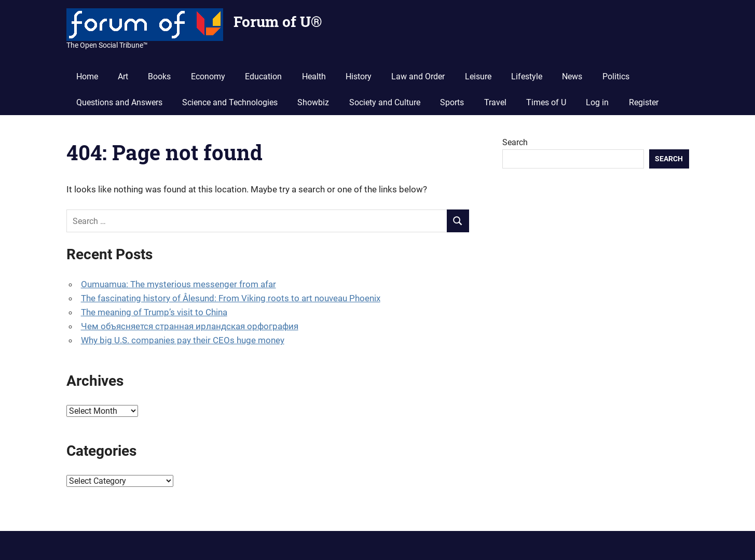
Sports (452, 102)
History (359, 76)
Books (159, 76)
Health (314, 76)
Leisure (478, 76)
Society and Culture (385, 102)
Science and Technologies (230, 102)
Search (515, 142)
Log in (597, 102)
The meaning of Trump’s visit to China (154, 312)
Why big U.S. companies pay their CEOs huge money (183, 340)
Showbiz (313, 102)
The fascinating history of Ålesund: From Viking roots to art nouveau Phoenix (231, 298)
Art (123, 76)
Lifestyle (527, 76)
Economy (208, 76)
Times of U (546, 102)
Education (263, 76)
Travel (495, 102)
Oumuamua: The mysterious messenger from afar (179, 284)
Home (87, 76)
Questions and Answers (119, 102)
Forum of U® (278, 22)
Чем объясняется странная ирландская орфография (190, 326)
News (572, 76)
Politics (616, 76)
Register (644, 102)
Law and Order (418, 76)
